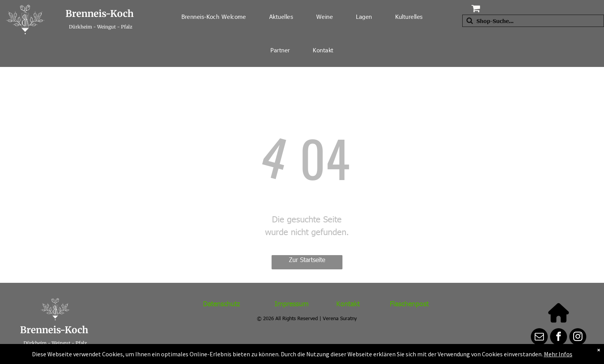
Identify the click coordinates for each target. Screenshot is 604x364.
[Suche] (533, 21)
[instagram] (578, 338)
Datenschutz (221, 303)
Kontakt (348, 303)
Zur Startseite (307, 260)
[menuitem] (214, 17)
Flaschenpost (409, 303)
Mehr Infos (558, 354)
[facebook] (559, 338)
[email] (539, 338)
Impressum (292, 303)
